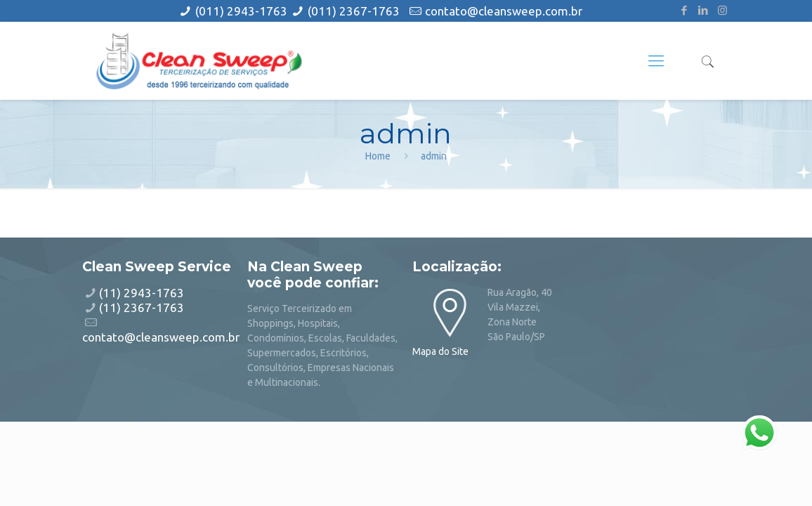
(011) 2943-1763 (243, 11)
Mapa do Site (440, 351)
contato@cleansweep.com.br (504, 11)
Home (378, 156)
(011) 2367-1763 (354, 11)
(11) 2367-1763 (142, 307)
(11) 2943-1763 (142, 293)
